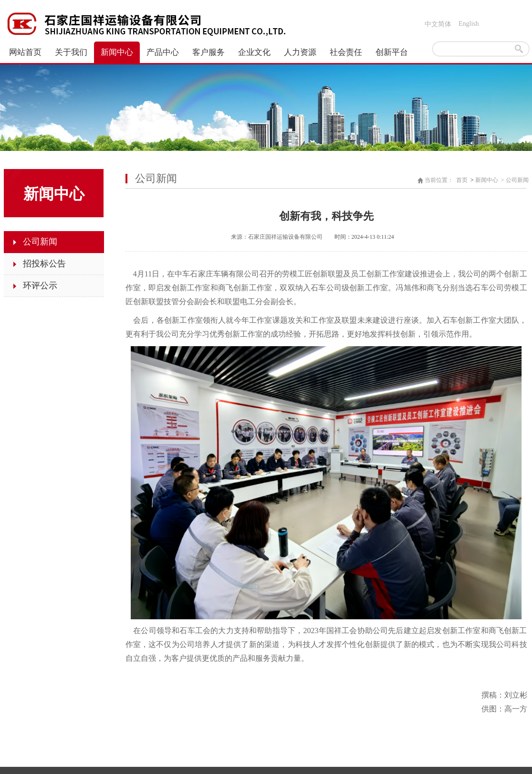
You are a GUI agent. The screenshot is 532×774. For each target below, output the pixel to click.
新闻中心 (487, 180)
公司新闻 (517, 180)
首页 (462, 180)
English (469, 24)
